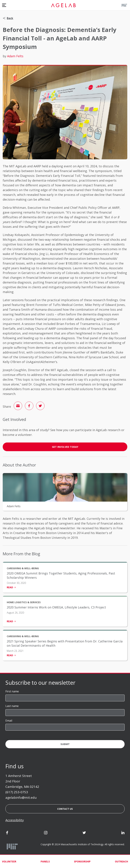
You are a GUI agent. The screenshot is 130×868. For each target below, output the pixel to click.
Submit (65, 744)
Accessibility (15, 820)
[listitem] (65, 577)
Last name (12, 706)
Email (9, 721)
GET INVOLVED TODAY (65, 447)
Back (8, 18)
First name (12, 691)
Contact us (65, 809)
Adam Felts (15, 56)
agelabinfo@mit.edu (21, 798)
